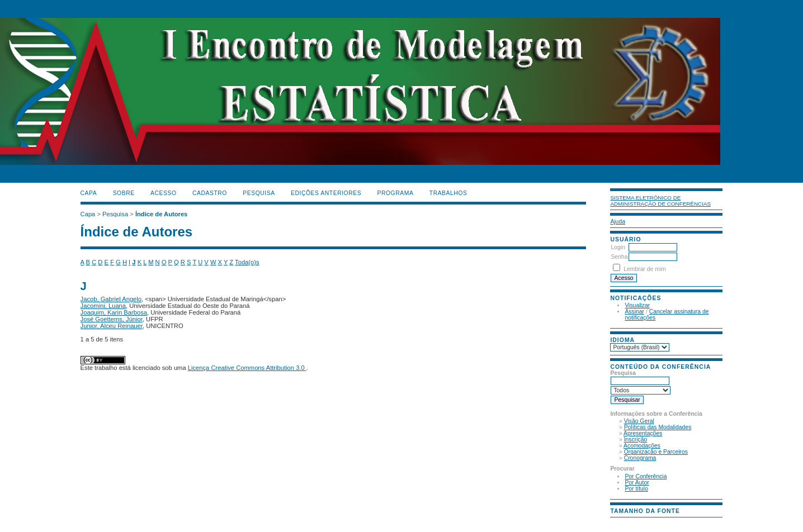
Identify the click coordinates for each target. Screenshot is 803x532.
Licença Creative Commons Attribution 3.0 (247, 368)
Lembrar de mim (645, 269)
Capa (89, 193)
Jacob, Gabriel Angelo (111, 299)
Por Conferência (646, 476)
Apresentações (643, 433)
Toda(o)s (247, 262)
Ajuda (618, 222)
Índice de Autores (161, 214)
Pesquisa (259, 193)
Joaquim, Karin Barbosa (114, 312)
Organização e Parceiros (656, 452)
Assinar (634, 312)
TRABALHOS (448, 193)
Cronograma (640, 458)
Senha (619, 257)
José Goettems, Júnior (112, 319)
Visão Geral (639, 421)
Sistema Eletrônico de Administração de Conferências (660, 201)
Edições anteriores (326, 193)
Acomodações (642, 446)
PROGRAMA (396, 193)
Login (618, 247)
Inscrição (636, 440)
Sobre (124, 193)
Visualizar (637, 305)
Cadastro (210, 193)
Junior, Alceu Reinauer (112, 326)
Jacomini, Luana (103, 306)
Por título (636, 489)
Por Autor (637, 483)
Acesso (163, 193)
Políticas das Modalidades (658, 427)
